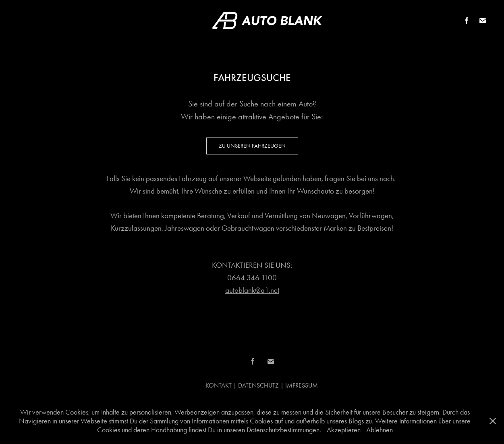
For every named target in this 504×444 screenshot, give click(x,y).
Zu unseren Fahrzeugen (252, 146)
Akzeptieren (344, 430)
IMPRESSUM (302, 385)
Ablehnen (380, 430)
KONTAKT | (222, 385)
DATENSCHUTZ (258, 385)
